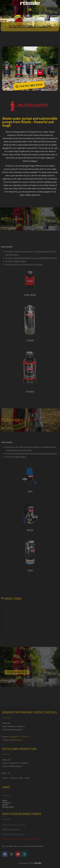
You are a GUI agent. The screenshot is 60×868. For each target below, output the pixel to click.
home (5, 800)
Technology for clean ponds (13, 834)
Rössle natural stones (11, 829)
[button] (30, 6)
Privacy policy (8, 807)
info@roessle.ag (15, 740)
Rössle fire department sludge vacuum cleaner (21, 839)
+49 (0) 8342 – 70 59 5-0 (19, 737)
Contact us (7, 803)
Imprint (5, 805)
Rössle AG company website (14, 825)
